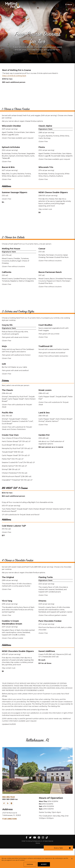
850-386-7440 (9, 816)
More (69, 5)
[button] (58, 848)
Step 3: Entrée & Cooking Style (14, 76)
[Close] (72, 860)
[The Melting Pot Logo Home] (13, 5)
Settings (30, 866)
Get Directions (10, 838)
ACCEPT (44, 866)
